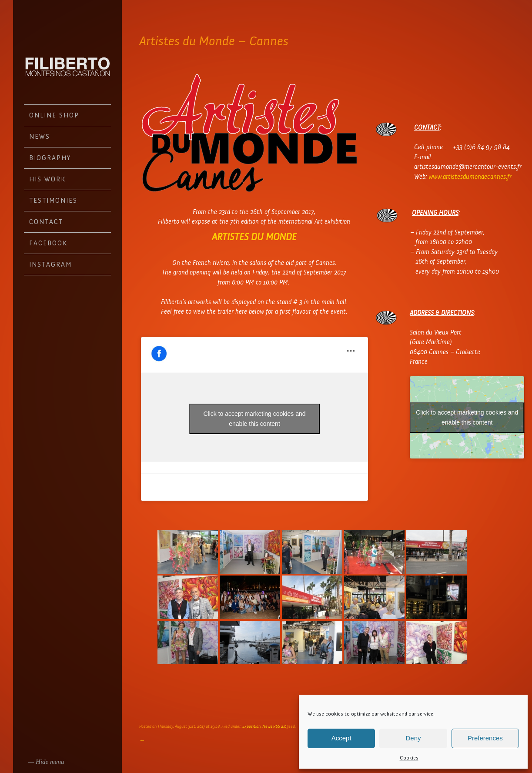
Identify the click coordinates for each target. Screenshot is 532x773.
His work (47, 179)
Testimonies (53, 201)
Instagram (50, 264)
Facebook (48, 243)
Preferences (485, 738)
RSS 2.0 (280, 726)
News (40, 137)
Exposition (251, 726)
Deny (413, 738)
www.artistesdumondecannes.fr (470, 177)
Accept (341, 738)
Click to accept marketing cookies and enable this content (255, 419)
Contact (46, 222)
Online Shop (54, 115)
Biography (50, 158)
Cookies (409, 758)
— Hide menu (46, 762)
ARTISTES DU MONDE (254, 237)
